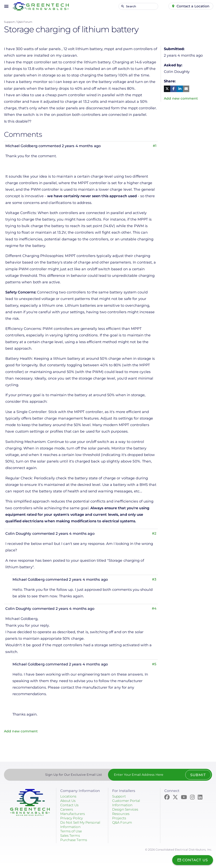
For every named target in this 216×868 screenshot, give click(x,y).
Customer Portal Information (127, 803)
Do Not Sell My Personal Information (82, 825)
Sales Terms (71, 836)
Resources (121, 814)
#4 (154, 609)
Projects (119, 818)
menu (6, 6)
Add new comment (22, 731)
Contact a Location (193, 6)
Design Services (127, 809)
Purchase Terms (75, 840)
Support (9, 22)
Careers (67, 809)
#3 (154, 580)
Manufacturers (73, 814)
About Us (69, 801)
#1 (154, 146)
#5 (154, 664)
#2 (154, 534)
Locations (69, 796)
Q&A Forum (25, 22)
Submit (198, 775)
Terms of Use (72, 831)
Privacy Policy (73, 818)
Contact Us (70, 805)
